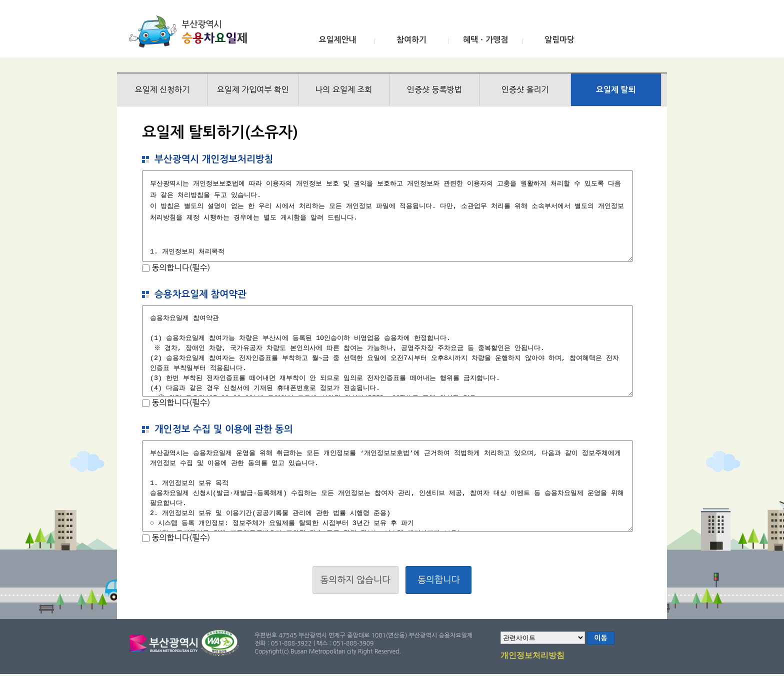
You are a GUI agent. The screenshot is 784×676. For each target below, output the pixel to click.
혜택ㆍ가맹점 (485, 40)
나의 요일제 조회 (343, 89)
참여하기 (411, 40)
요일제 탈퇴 (616, 90)
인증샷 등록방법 (434, 89)
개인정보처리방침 (532, 656)
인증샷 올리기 (525, 89)
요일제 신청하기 (162, 89)
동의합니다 (439, 580)
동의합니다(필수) (180, 267)
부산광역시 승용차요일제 (191, 31)
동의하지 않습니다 (355, 580)
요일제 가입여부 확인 (253, 89)
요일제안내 (337, 40)
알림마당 (559, 40)
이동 (600, 638)
